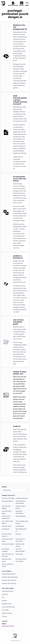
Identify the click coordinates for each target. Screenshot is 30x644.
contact (5, 621)
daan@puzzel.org (8, 626)
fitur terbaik (7, 571)
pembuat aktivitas (8, 495)
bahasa (4, 487)
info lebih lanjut (8, 588)
